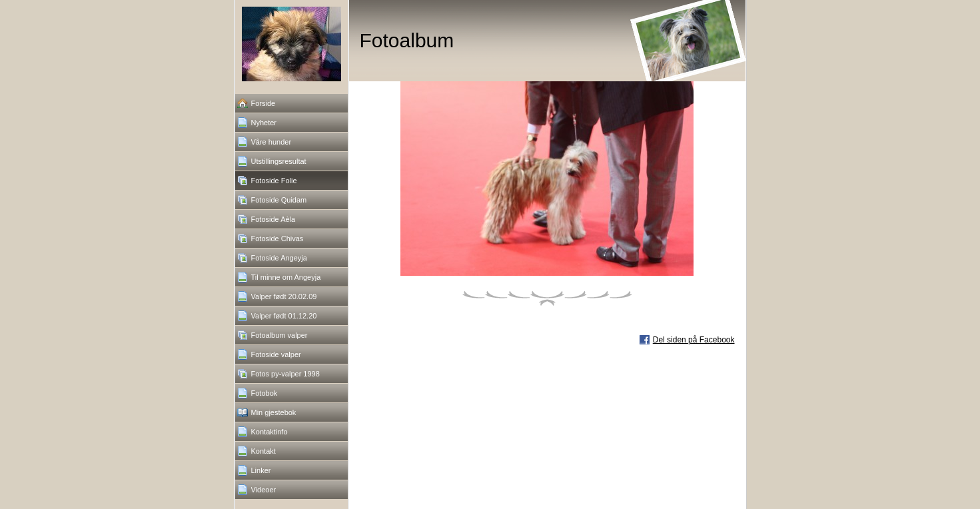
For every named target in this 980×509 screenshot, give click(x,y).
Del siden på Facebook (694, 340)
